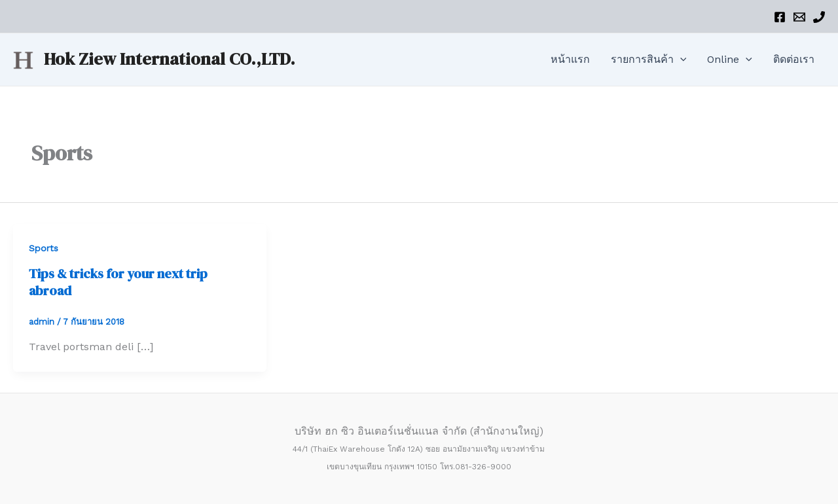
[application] (680, 60)
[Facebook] (780, 17)
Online (730, 60)
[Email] (799, 17)
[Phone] (819, 17)
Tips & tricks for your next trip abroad (118, 282)
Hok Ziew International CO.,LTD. (170, 59)
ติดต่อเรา (794, 59)
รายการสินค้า (649, 60)
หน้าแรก (570, 59)
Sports (44, 248)
